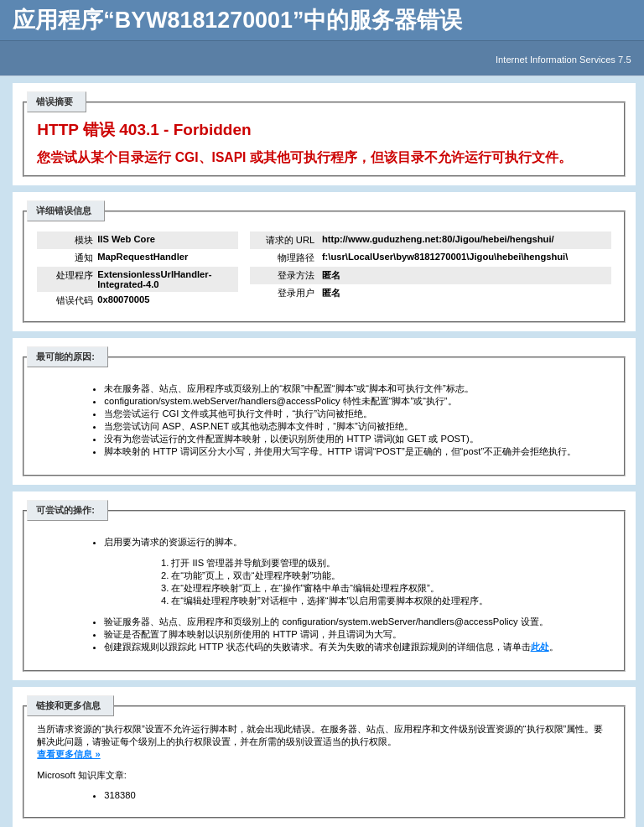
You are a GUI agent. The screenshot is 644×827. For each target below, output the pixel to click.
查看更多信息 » (68, 754)
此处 (540, 647)
